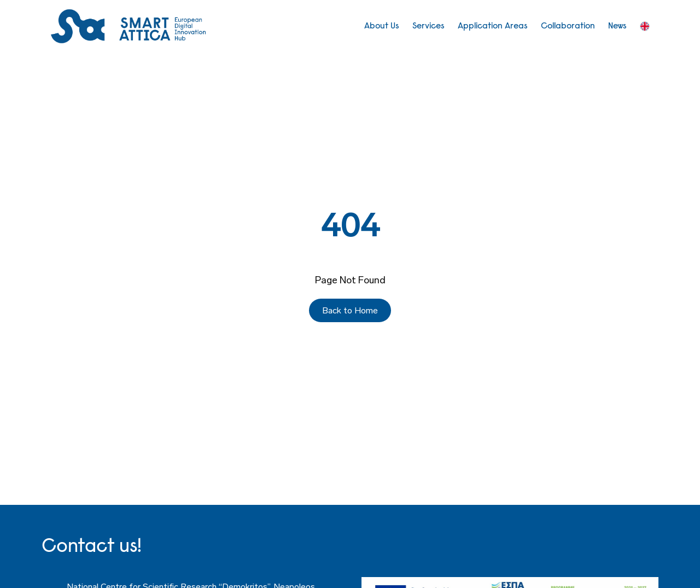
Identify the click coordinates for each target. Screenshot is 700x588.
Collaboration (568, 26)
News (617, 26)
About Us (382, 26)
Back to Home (350, 310)
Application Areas (493, 26)
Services (428, 26)
